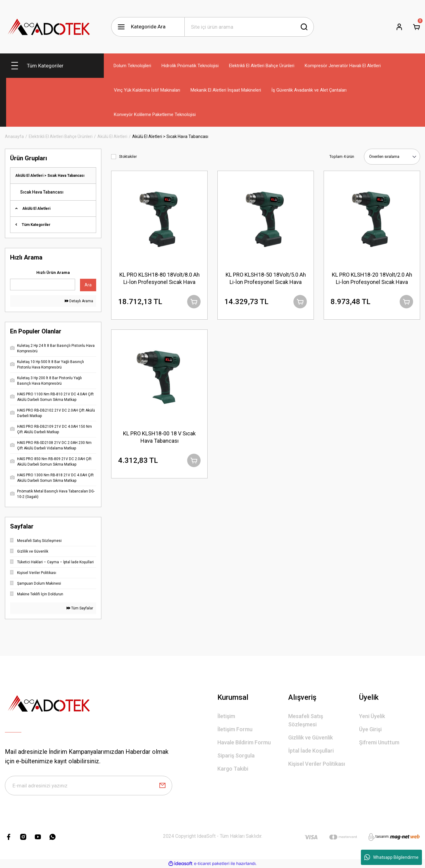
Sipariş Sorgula (236, 755)
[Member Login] (399, 27)
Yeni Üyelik (372, 716)
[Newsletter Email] (89, 786)
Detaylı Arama (79, 301)
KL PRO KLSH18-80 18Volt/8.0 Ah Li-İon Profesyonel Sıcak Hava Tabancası (160, 279)
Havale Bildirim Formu (244, 742)
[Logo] (49, 27)
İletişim (226, 716)
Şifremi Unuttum (379, 742)
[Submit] (162, 786)
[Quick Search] (43, 285)
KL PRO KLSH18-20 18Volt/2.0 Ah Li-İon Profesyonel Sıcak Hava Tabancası (372, 279)
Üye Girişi (370, 729)
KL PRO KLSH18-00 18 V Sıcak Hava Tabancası (159, 437)
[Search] (249, 27)
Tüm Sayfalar (80, 608)
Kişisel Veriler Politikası (317, 764)
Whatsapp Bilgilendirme (391, 857)
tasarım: (383, 837)
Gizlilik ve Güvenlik (311, 737)
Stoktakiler (128, 157)
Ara (88, 285)
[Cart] (416, 27)
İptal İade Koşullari (311, 751)
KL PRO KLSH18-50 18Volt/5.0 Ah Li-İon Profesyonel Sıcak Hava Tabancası (266, 279)
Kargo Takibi (233, 769)
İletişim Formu (235, 729)
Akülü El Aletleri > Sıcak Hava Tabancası (170, 136)
